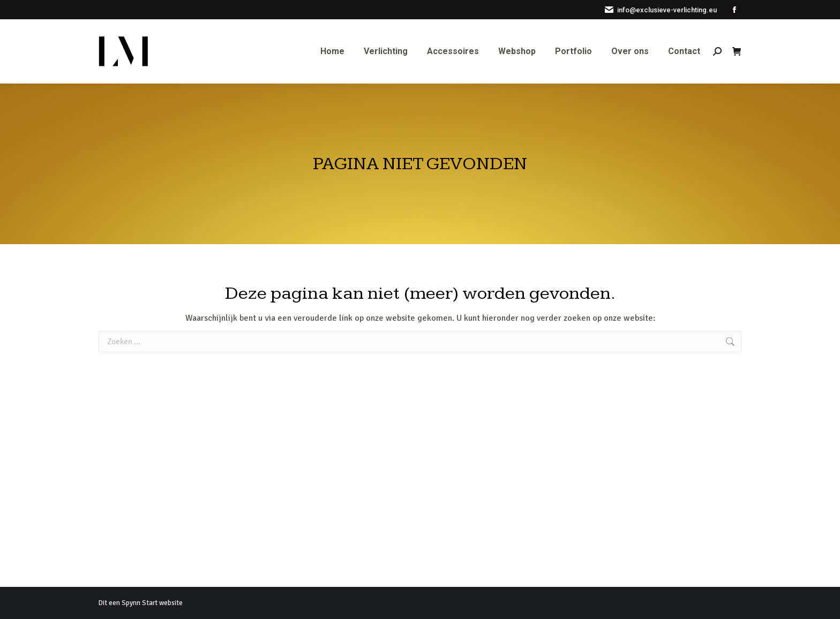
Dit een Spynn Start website (141, 603)
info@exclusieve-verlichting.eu (660, 10)
